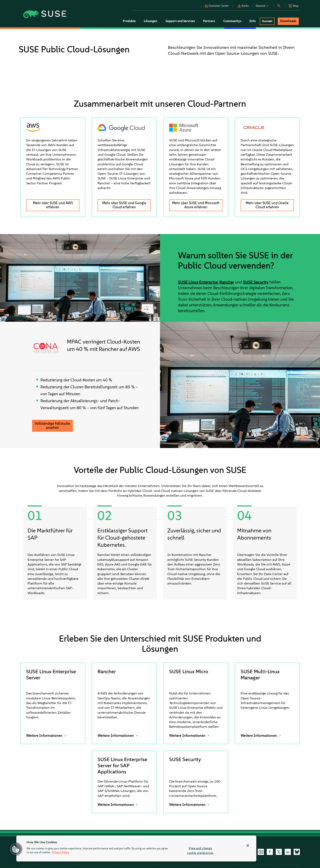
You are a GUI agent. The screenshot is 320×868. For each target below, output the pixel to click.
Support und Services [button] (180, 21)
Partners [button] (209, 21)
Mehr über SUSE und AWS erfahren (53, 205)
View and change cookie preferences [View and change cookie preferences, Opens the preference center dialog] (200, 851)
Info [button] (253, 21)
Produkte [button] (129, 21)
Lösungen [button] (151, 21)
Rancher (227, 282)
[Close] (248, 846)
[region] (136, 848)
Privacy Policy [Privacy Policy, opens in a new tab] (61, 853)
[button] (218, 5)
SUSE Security (256, 282)
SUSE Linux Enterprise (198, 282)
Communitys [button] (232, 21)
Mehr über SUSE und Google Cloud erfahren (124, 205)
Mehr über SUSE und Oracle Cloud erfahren (267, 205)
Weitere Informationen (45, 736)
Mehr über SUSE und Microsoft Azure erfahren (196, 205)
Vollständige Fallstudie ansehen (52, 426)
